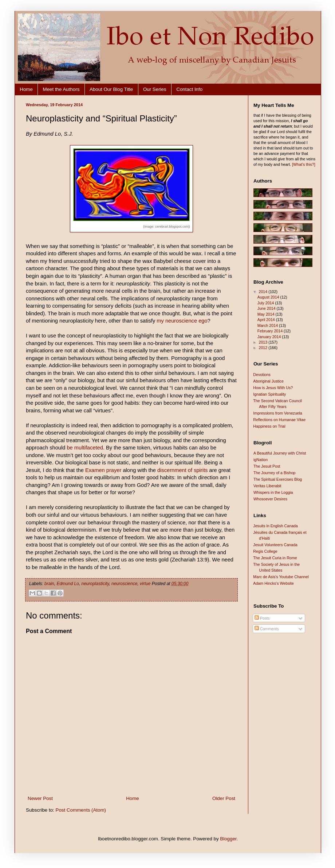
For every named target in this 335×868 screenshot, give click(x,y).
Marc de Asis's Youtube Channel (281, 577)
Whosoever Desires (270, 499)
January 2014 (270, 337)
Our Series (155, 89)
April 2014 (267, 320)
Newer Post (40, 798)
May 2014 (267, 314)
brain (49, 584)
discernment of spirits (182, 470)
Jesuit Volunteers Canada (275, 545)
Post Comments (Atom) (81, 810)
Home (26, 89)
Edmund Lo (68, 584)
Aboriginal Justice (268, 381)
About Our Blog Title (111, 89)
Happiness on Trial (269, 426)
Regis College (265, 551)
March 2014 (268, 325)
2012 (263, 348)
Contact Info (189, 89)
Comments (267, 629)
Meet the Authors (61, 89)
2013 (263, 342)
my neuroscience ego (182, 321)
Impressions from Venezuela (277, 413)
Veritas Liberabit (267, 486)
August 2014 (269, 297)
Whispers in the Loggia (273, 492)
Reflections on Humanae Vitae (279, 420)
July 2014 (266, 303)
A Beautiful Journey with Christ (280, 453)
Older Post (224, 798)
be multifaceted (85, 448)
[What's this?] (304, 164)
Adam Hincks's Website (273, 583)
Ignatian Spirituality (269, 394)
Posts (262, 618)
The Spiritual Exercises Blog (278, 479)
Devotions (262, 375)
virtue (145, 584)
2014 (263, 292)
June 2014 (267, 308)
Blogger (228, 839)
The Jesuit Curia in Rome (275, 558)
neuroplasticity (95, 584)
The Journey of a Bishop (275, 473)
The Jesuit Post (267, 466)
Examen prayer (103, 470)
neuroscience (124, 584)
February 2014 (271, 331)
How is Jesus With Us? (273, 388)
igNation (261, 460)
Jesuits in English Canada (275, 526)
